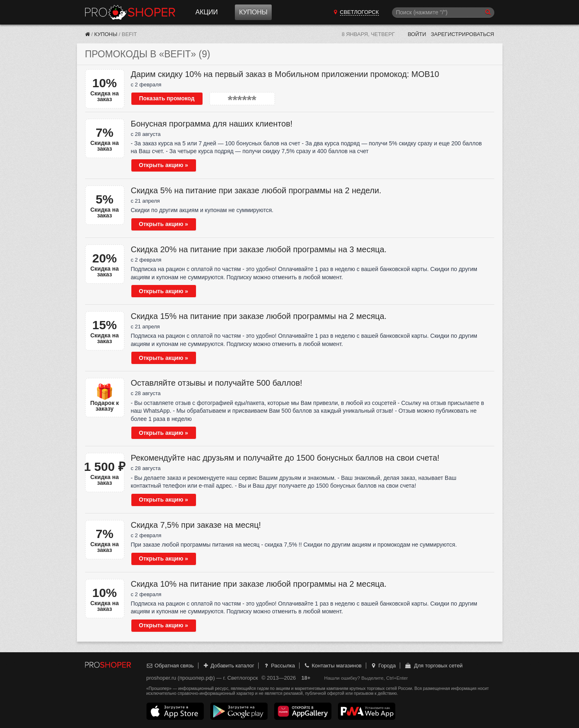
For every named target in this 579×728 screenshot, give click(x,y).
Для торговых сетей (434, 666)
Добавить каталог (228, 666)
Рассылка (279, 666)
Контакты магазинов (332, 666)
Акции (207, 12)
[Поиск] (443, 12)
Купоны (253, 12)
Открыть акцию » (163, 165)
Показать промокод (167, 98)
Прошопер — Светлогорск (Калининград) (130, 12)
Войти (417, 34)
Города (383, 666)
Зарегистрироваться (463, 34)
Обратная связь (170, 666)
